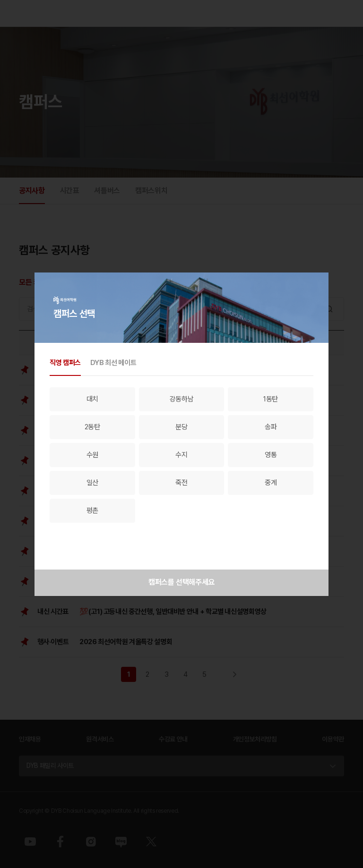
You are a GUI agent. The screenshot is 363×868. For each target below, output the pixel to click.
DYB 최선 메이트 (113, 363)
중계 (271, 483)
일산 (92, 483)
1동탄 (271, 399)
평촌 (92, 511)
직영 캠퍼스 (65, 363)
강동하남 (182, 399)
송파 (271, 427)
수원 (92, 455)
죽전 (181, 483)
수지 (181, 455)
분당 (181, 427)
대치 (92, 399)
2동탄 (92, 427)
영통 (271, 455)
